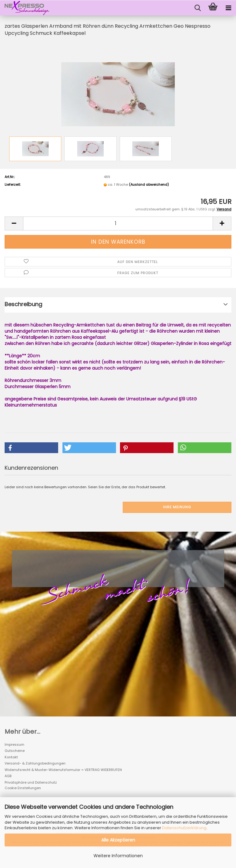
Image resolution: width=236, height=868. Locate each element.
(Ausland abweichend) (149, 185)
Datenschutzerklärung (184, 828)
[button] (14, 223)
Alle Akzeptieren (118, 840)
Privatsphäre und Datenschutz (31, 782)
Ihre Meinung (177, 507)
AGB (8, 776)
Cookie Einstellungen (23, 788)
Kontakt (11, 757)
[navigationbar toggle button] (228, 8)
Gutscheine (15, 751)
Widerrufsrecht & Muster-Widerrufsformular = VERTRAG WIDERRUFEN (63, 770)
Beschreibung (23, 304)
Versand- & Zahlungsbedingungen (35, 763)
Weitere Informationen (118, 856)
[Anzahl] (118, 223)
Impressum (14, 744)
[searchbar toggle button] (198, 8)
